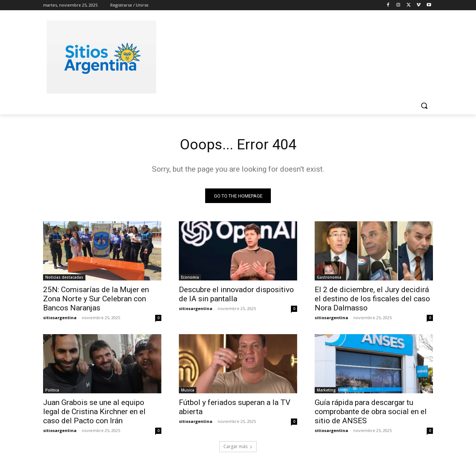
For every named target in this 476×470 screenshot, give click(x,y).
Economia (190, 278)
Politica (52, 390)
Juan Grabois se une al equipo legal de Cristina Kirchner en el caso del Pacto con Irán (94, 412)
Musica (188, 390)
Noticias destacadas (64, 278)
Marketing (326, 390)
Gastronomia (329, 278)
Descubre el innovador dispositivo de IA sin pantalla (236, 295)
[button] (424, 106)
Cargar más (238, 447)
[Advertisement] (293, 56)
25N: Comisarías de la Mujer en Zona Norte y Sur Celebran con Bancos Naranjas (96, 299)
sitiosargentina (60, 318)
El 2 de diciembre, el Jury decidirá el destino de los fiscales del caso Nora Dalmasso (372, 299)
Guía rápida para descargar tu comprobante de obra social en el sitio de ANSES (371, 412)
